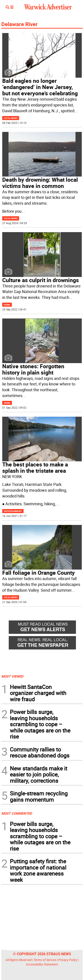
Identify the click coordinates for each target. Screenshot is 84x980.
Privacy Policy (68, 960)
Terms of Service (45, 960)
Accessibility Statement (42, 964)
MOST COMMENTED (17, 813)
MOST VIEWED (12, 676)
